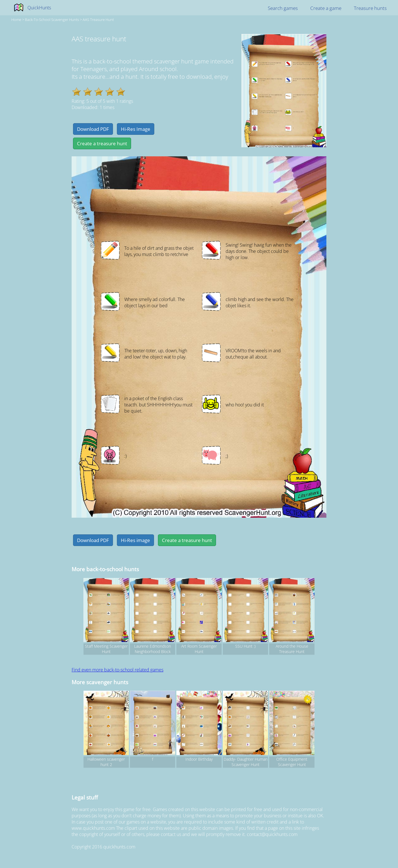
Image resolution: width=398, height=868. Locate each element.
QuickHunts (39, 8)
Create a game (326, 8)
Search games (283, 8)
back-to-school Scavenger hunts (52, 20)
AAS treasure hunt (98, 20)
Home (16, 20)
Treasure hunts (370, 8)
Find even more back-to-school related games (117, 670)
